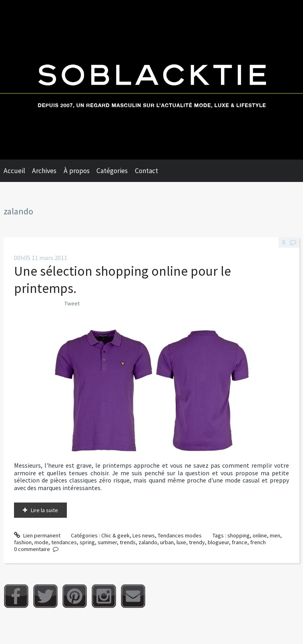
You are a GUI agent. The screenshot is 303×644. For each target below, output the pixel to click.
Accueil (14, 171)
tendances (64, 542)
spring (87, 542)
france (240, 542)
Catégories (112, 171)
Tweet (72, 303)
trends (128, 542)
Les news (144, 535)
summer (107, 542)
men (275, 535)
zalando (148, 542)
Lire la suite (44, 510)
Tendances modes (180, 535)
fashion (23, 542)
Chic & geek (115, 535)
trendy (197, 542)
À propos (77, 171)
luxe (181, 542)
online (260, 535)
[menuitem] (18, 171)
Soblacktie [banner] (151, 80)
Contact (146, 171)
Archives (44, 171)
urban (167, 542)
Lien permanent (37, 535)
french (258, 542)
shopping (239, 535)
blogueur (218, 542)
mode (41, 542)
